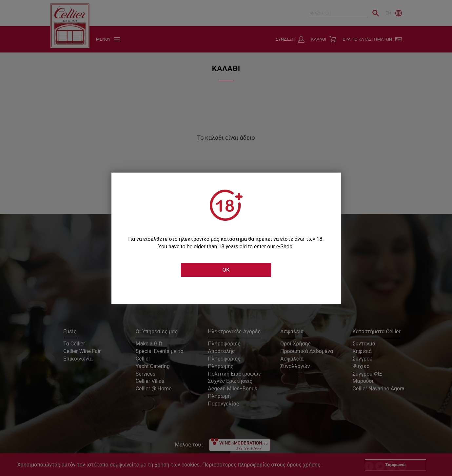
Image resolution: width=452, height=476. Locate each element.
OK (226, 270)
